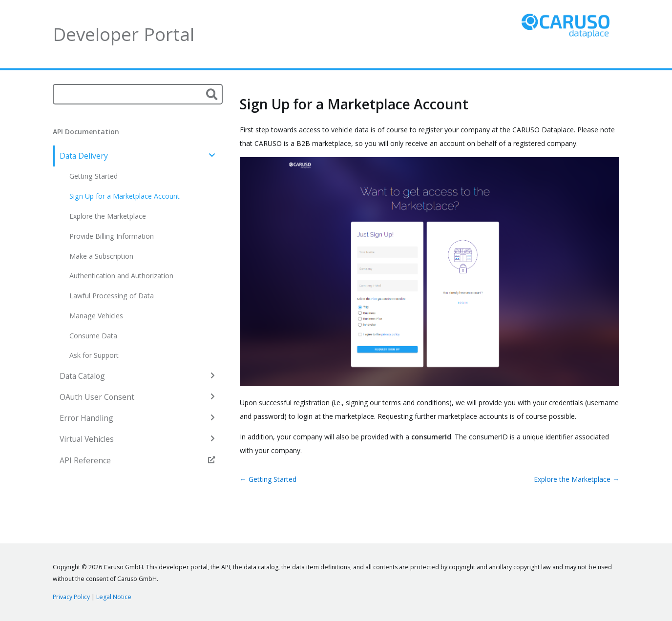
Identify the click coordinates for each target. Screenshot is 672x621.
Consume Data (93, 336)
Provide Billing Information (112, 236)
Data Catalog (137, 376)
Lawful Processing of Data (112, 296)
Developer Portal (124, 34)
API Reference (137, 460)
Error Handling (137, 418)
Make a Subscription (101, 256)
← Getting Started (268, 479)
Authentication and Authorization (121, 276)
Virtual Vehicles (137, 439)
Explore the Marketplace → (577, 479)
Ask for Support (94, 355)
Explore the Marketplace (108, 216)
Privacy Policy (71, 597)
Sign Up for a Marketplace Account (125, 196)
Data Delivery (137, 156)
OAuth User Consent (137, 397)
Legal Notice (114, 597)
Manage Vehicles (96, 316)
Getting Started (94, 176)
